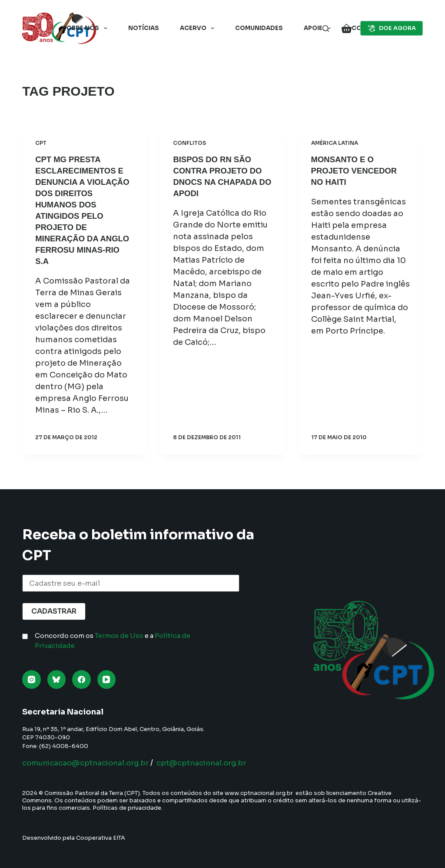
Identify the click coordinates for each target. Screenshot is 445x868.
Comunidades (259, 28)
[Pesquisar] (326, 28)
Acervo (199, 28)
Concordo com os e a (113, 641)
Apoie (319, 28)
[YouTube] (107, 679)
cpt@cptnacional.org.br (216, 763)
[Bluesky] (57, 679)
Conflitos (189, 143)
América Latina (335, 143)
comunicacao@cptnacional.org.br (91, 763)
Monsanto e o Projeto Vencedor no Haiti (358, 170)
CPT (41, 143)
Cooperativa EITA (101, 838)
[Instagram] (32, 679)
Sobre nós (86, 28)
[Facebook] (81, 679)
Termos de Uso (119, 636)
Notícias (144, 28)
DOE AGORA (392, 28)
